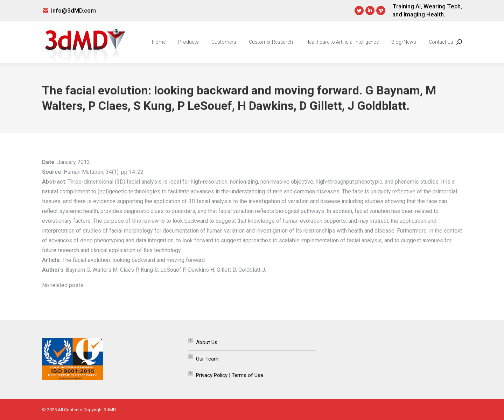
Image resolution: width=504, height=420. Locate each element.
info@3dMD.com (73, 10)
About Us (207, 342)
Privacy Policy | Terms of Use (230, 375)
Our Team (207, 359)
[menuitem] (159, 42)
